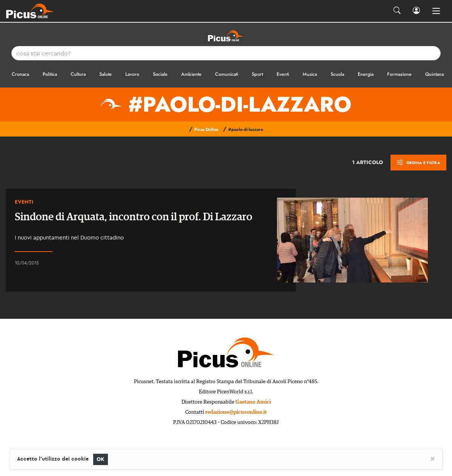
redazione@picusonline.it (236, 412)
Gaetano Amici (253, 402)
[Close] (433, 458)
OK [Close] (101, 459)
